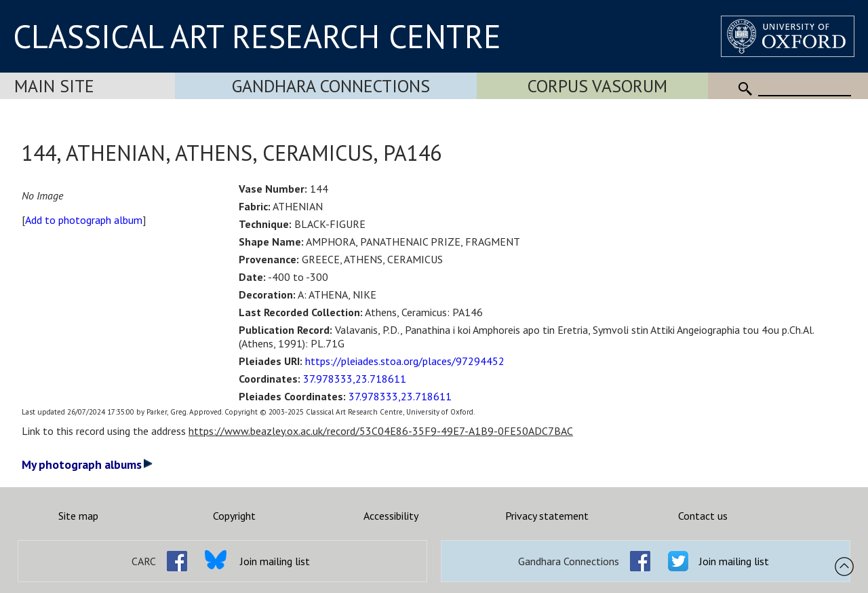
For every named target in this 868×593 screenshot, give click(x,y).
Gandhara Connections (331, 86)
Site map (78, 516)
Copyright (234, 516)
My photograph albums (87, 464)
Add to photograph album (84, 220)
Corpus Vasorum (597, 86)
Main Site (54, 86)
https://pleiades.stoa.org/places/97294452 (405, 361)
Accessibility (391, 516)
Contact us (703, 516)
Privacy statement (547, 516)
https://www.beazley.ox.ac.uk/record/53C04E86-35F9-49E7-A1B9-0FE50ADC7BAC (381, 431)
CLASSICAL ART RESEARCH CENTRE (257, 36)
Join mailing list (275, 561)
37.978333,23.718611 (355, 379)
